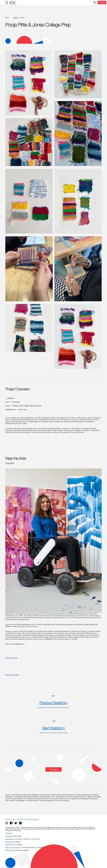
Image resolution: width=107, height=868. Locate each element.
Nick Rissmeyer (9, 845)
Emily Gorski (9, 842)
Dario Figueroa (9, 839)
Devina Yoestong (10, 850)
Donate (102, 2)
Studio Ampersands (31, 829)
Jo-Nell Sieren (9, 836)
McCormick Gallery (63, 639)
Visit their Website (11, 658)
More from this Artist (12, 675)
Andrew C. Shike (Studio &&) (13, 847)
